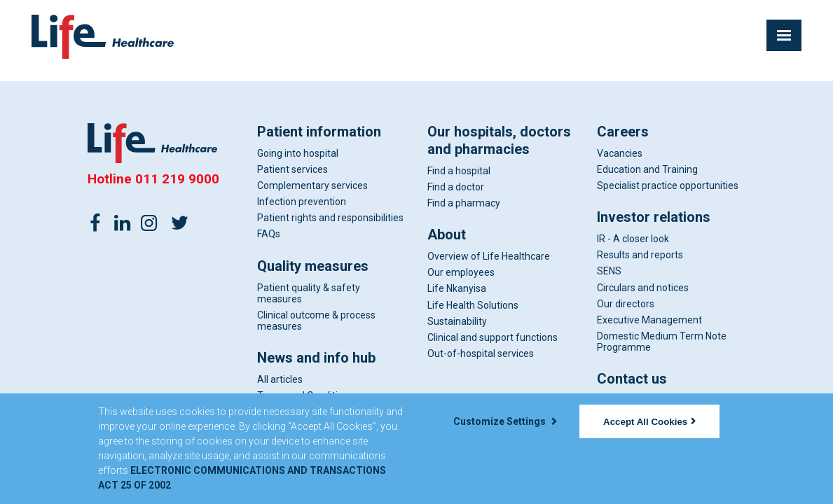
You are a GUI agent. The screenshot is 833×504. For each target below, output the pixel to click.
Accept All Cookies (649, 422)
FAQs (269, 234)
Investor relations (654, 217)
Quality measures (313, 266)
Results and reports (640, 255)
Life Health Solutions (473, 305)
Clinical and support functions (493, 337)
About (447, 234)
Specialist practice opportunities (668, 185)
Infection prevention (302, 202)
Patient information (319, 132)
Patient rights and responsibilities (330, 218)
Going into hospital (298, 153)
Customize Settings (505, 421)
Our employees (461, 272)
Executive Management (649, 320)
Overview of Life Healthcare (489, 256)
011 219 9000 (177, 179)
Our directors (626, 304)
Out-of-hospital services (481, 353)
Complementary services (312, 185)
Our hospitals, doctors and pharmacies (499, 140)
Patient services (292, 169)
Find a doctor (456, 187)
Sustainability (457, 321)
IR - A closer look (633, 239)
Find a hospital (459, 171)
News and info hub (316, 358)
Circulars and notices (643, 288)
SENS (609, 271)
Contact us (632, 379)
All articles (280, 379)
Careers (623, 132)
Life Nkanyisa (457, 288)
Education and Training (647, 169)
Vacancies (620, 153)
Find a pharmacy (464, 203)
